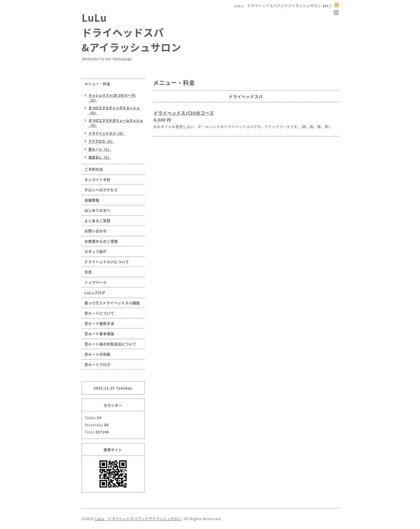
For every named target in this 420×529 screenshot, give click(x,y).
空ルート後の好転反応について (110, 344)
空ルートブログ (98, 365)
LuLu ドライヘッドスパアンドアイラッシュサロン (138, 519)
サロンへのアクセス (101, 190)
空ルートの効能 (98, 354)
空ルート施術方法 (99, 324)
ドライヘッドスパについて (107, 262)
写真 (88, 272)
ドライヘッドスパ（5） (107, 133)
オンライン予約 (98, 180)
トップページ (96, 282)
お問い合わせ (96, 231)
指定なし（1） (100, 157)
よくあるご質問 (98, 221)
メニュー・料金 (98, 84)
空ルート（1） (100, 149)
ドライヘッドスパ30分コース (184, 113)
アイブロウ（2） (102, 141)
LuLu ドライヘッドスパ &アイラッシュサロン (131, 32)
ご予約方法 (94, 169)
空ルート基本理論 (99, 334)
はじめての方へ (98, 211)
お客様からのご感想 (101, 241)
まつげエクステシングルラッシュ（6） (114, 110)
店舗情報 (92, 200)
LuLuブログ (95, 293)
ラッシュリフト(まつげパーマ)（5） (112, 98)
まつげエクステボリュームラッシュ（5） (116, 123)
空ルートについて (99, 313)
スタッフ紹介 (96, 252)
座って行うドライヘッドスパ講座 (112, 303)
